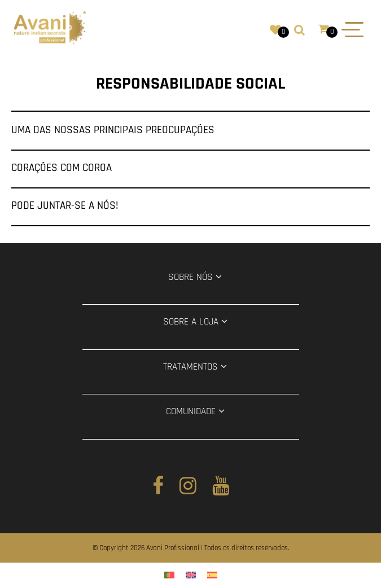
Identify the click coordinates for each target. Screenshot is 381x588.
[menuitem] (169, 575)
